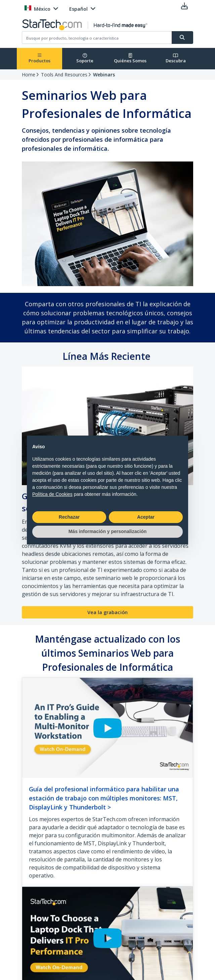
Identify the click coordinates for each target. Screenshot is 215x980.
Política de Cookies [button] (52, 494)
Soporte (85, 58)
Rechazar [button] (69, 517)
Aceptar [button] (146, 517)
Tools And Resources (64, 75)
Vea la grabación (107, 612)
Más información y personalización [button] (108, 531)
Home (29, 75)
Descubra (176, 58)
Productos (39, 58)
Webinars (104, 75)
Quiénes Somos (130, 58)
